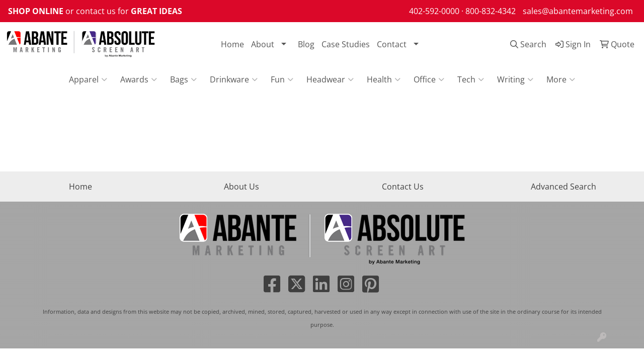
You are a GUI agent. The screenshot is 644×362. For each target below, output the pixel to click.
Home (232, 44)
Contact (392, 44)
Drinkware (234, 79)
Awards (139, 79)
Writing (515, 79)
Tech (471, 79)
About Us (242, 187)
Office (429, 79)
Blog (306, 44)
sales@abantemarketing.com (578, 11)
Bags (183, 79)
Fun (282, 79)
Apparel (88, 79)
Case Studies (346, 44)
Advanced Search (563, 187)
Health (384, 79)
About (263, 44)
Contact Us (403, 187)
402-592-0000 (434, 11)
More (561, 79)
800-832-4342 (491, 11)
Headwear (330, 79)
